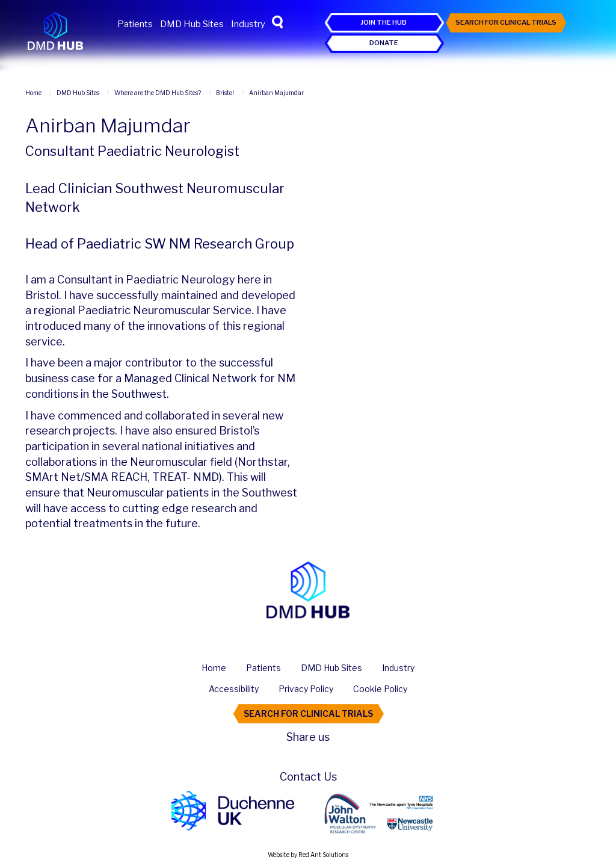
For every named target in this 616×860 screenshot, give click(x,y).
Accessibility (234, 689)
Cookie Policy (380, 689)
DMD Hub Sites (192, 24)
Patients (135, 24)
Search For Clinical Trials (506, 22)
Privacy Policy (306, 689)
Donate (384, 43)
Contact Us (308, 777)
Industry (248, 24)
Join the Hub (383, 22)
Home (214, 668)
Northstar (263, 462)
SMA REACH (116, 477)
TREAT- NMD (186, 477)
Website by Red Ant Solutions (308, 855)
